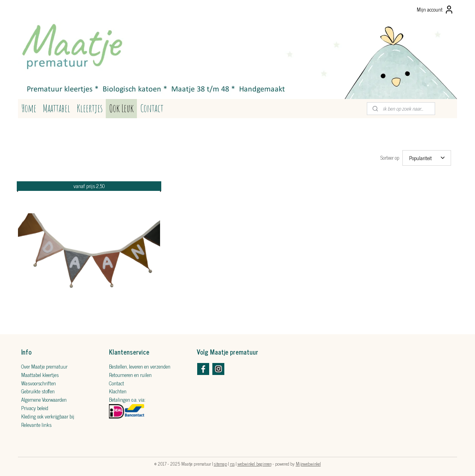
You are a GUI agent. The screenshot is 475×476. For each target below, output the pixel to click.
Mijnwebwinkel (308, 461)
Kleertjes (90, 108)
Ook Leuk (121, 108)
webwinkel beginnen (254, 461)
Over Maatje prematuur (44, 364)
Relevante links (36, 422)
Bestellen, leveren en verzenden (140, 364)
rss (232, 461)
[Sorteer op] (427, 157)
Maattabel (56, 108)
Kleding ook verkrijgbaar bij (48, 414)
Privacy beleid (35, 406)
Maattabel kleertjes (40, 372)
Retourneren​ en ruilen (130, 372)
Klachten (118, 389)
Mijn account (435, 10)
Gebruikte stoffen (38, 389)
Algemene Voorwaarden (44, 397)
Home (29, 108)
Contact (152, 108)
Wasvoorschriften (39, 381)
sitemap (221, 461)
